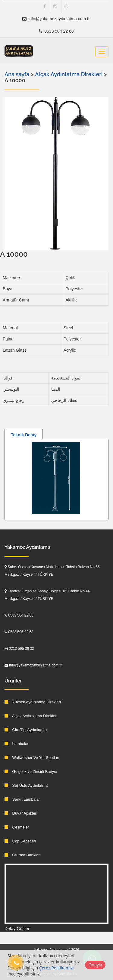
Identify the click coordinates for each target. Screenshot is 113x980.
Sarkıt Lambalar (22, 799)
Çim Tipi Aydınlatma (26, 730)
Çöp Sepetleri (20, 841)
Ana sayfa (17, 74)
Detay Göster (17, 929)
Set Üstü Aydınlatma (26, 785)
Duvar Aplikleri (21, 813)
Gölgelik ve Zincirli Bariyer (31, 772)
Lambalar (17, 744)
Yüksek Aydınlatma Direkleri (33, 702)
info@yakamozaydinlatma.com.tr (56, 19)
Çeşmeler (17, 827)
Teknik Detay (24, 435)
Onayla (95, 965)
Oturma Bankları (23, 855)
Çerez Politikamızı (56, 968)
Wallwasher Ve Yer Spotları (32, 758)
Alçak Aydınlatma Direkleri (69, 74)
